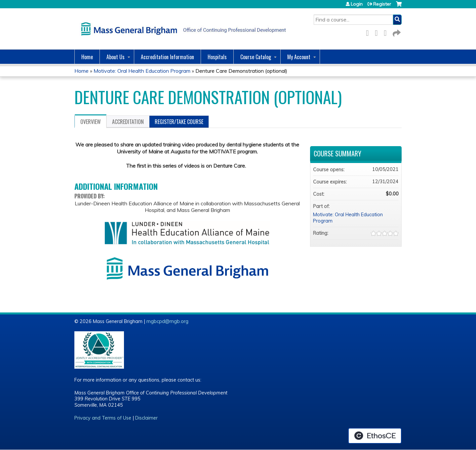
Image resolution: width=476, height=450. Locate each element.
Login (357, 4)
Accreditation (128, 122)
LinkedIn (387, 32)
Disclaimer (146, 418)
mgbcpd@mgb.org (167, 321)
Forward (396, 32)
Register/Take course (179, 122)
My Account (299, 57)
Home (87, 57)
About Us (116, 57)
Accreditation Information (167, 57)
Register (382, 4)
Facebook (369, 32)
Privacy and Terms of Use (103, 418)
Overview (91, 122)
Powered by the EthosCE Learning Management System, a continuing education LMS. (375, 436)
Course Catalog (256, 57)
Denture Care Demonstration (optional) (241, 71)
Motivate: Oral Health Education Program (142, 71)
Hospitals (217, 57)
